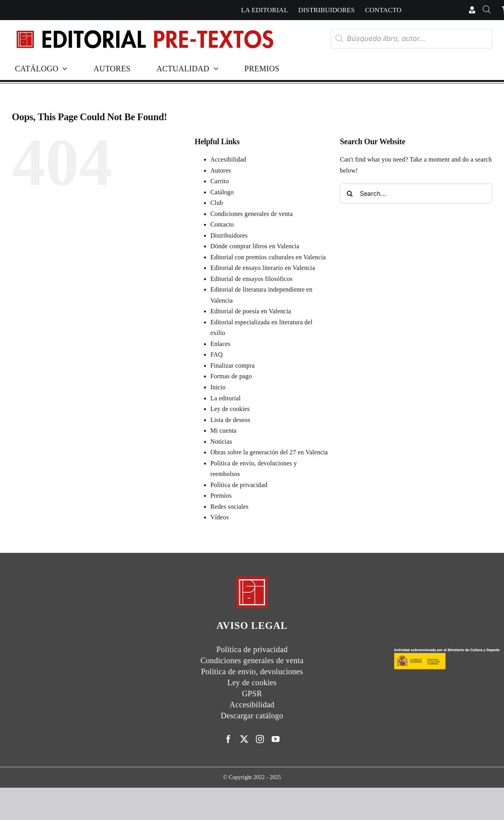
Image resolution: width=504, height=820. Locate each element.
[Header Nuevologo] (144, 31)
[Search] (350, 193)
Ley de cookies (230, 409)
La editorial (225, 398)
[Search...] (416, 193)
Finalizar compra (233, 365)
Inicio (218, 387)
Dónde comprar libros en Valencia (255, 246)
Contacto (222, 224)
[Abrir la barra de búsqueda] (487, 10)
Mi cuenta (223, 430)
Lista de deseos (230, 420)
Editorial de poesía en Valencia (251, 311)
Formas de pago (231, 376)
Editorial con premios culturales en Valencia (268, 257)
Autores (220, 170)
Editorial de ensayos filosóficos (251, 279)
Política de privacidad (239, 485)
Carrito (220, 181)
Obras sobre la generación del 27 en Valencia (269, 452)
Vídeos (220, 517)
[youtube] (276, 739)
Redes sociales (229, 507)
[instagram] (260, 739)
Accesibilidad (228, 159)
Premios (221, 496)
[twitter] (244, 739)
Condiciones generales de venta (251, 214)
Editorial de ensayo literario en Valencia (263, 268)
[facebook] (228, 739)
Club (217, 203)
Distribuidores (229, 235)
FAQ (217, 354)
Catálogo (222, 192)
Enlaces (220, 344)
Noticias (221, 442)
